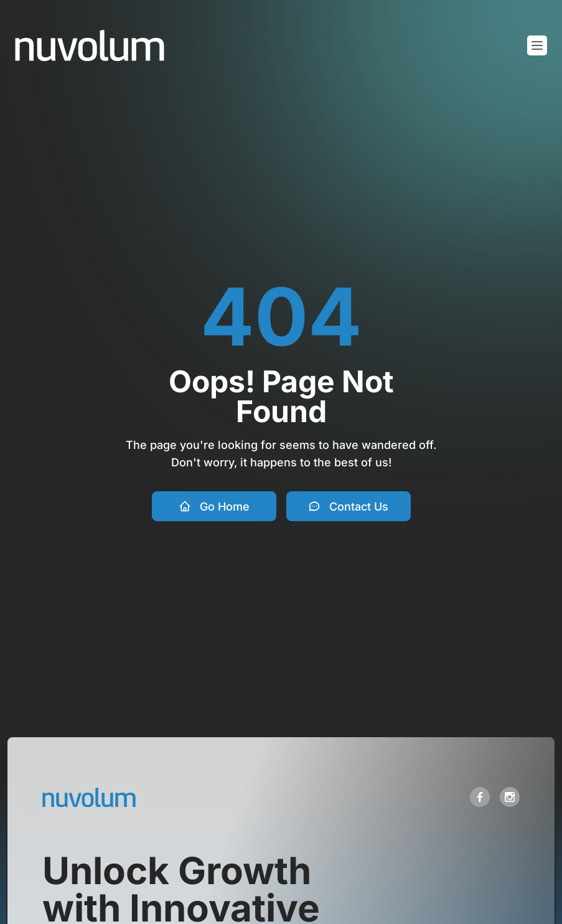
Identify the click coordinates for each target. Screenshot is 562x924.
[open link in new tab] (480, 797)
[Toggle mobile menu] (537, 45)
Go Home (214, 507)
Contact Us (348, 507)
